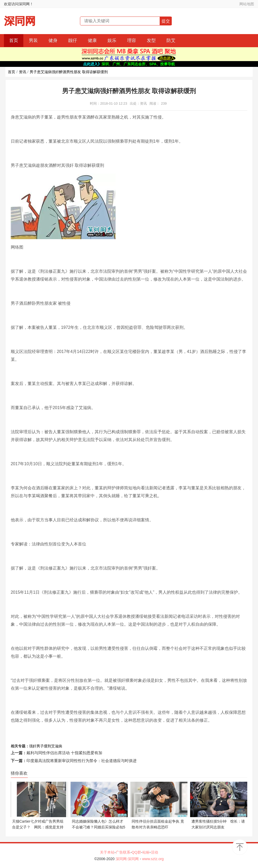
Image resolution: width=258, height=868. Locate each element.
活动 (154, 852)
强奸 (33, 746)
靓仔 (73, 41)
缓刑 (47, 746)
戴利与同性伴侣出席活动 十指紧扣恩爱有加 (64, 753)
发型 (151, 41)
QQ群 (136, 852)
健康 (92, 41)
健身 (53, 41)
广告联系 (123, 852)
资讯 (23, 72)
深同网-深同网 (128, 859)
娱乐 (112, 41)
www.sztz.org (153, 859)
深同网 (20, 21)
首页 (14, 41)
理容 (132, 41)
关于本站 (107, 852)
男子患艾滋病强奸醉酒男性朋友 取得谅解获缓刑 (69, 72)
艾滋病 (57, 746)
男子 (40, 746)
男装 (33, 41)
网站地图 (247, 4)
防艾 (171, 41)
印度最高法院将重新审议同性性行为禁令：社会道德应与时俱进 (82, 761)
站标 (146, 852)
